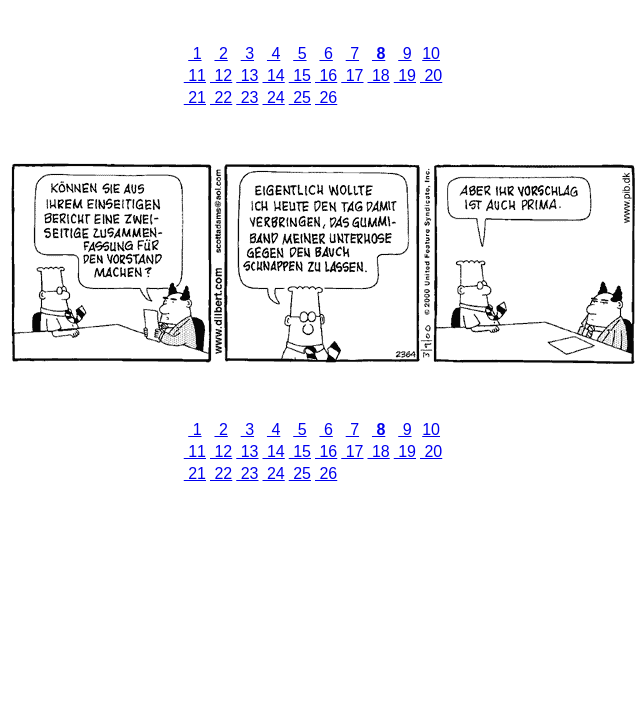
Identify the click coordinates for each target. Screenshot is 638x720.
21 (195, 97)
